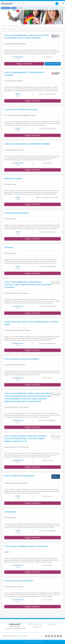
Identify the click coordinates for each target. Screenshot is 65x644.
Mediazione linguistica (13, 179)
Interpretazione (10, 512)
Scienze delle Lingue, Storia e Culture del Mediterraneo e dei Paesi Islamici (31, 323)
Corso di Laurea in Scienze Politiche (19, 581)
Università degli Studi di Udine (14, 150)
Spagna (5, 636)
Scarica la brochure (53, 64)
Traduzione (9, 248)
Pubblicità (54, 624)
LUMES (6, 552)
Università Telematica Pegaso (13, 81)
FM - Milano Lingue (10, 184)
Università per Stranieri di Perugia (15, 365)
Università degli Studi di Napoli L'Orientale (17, 330)
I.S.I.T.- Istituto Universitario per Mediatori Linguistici (20, 115)
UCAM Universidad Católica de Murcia (16, 483)
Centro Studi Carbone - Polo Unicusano (16, 293)
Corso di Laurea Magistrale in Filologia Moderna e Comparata (24, 74)
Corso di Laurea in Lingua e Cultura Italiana (22, 359)
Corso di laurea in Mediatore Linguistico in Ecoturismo (26, 546)
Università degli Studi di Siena (14, 587)
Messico (25, 636)
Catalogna (11, 636)
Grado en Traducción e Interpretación (19, 476)
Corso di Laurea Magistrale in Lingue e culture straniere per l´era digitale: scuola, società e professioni (26, 37)
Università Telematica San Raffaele (15, 44)
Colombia (16, 636)
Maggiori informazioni (24, 64)
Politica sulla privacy (37, 624)
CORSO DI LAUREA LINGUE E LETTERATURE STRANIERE (27, 144)
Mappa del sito (37, 627)
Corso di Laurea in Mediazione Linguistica (21, 110)
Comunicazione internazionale (16, 213)
